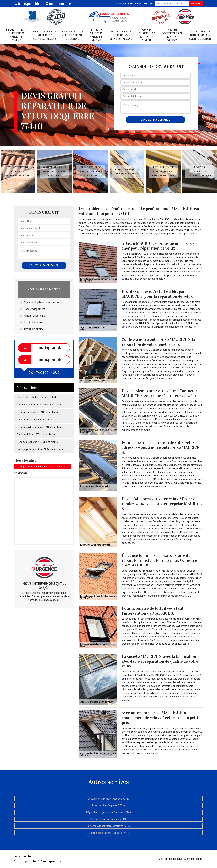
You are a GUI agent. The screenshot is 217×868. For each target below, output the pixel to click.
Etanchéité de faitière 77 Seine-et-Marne (16, 35)
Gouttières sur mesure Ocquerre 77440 (108, 799)
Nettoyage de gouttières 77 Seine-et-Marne (200, 35)
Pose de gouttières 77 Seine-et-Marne (172, 35)
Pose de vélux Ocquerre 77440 (108, 805)
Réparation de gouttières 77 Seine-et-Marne (121, 35)
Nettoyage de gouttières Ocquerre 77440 (108, 826)
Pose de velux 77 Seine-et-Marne (96, 35)
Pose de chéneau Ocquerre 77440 (108, 819)
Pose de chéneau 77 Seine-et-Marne (147, 35)
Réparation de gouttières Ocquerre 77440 (108, 812)
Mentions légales (194, 859)
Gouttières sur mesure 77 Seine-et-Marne (45, 35)
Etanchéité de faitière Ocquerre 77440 (109, 833)
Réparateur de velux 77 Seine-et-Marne (73, 35)
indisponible (27, 4)
